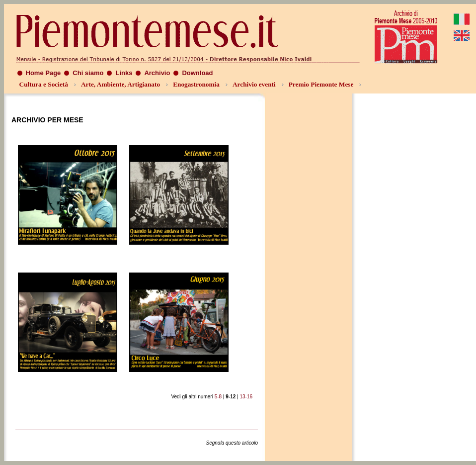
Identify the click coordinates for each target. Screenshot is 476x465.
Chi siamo (88, 73)
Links (124, 73)
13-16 (246, 397)
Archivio (157, 73)
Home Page (43, 73)
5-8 (218, 397)
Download (197, 73)
